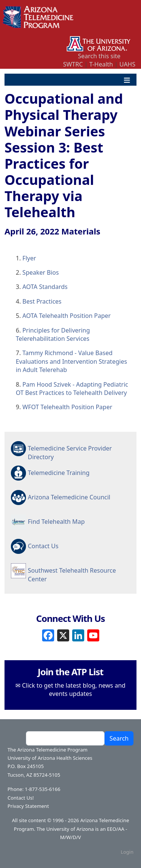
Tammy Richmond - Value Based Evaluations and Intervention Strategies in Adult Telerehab (71, 361)
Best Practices (42, 301)
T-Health (101, 64)
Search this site (99, 56)
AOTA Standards (45, 287)
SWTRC (73, 64)
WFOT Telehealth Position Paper (67, 407)
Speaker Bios (41, 272)
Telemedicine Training (59, 473)
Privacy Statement (28, 806)
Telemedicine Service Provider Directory (70, 452)
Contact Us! (21, 798)
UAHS (127, 64)
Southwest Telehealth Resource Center (72, 574)
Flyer (29, 258)
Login (127, 852)
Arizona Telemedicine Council (69, 497)
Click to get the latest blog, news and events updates (74, 690)
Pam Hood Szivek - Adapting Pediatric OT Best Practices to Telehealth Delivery (72, 389)
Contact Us (43, 546)
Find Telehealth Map (56, 522)
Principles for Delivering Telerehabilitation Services (53, 334)
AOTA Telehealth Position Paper (67, 316)
